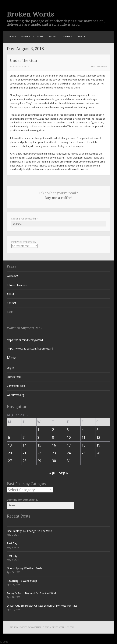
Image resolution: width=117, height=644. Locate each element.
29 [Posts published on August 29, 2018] (39, 461)
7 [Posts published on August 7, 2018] (23, 438)
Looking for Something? (23, 500)
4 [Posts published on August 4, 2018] (83, 430)
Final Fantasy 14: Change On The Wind (29, 531)
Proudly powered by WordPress (25, 627)
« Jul (53, 473)
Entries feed (14, 377)
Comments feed (16, 386)
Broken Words (30, 14)
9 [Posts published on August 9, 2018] (53, 438)
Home (13, 37)
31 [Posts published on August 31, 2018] (69, 461)
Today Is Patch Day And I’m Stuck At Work (32, 593)
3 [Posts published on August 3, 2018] (68, 430)
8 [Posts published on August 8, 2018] (38, 438)
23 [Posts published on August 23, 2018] (54, 453)
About (53, 37)
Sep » (64, 473)
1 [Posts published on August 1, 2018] (38, 430)
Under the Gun (24, 60)
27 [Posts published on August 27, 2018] (10, 461)
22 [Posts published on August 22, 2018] (39, 453)
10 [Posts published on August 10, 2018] (69, 438)
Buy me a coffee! (58, 198)
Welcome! (12, 276)
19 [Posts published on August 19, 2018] (98, 445)
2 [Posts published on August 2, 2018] (53, 430)
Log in (10, 368)
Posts (82, 37)
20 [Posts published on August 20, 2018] (10, 453)
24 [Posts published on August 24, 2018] (69, 453)
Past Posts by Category (24, 242)
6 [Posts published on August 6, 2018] (9, 438)
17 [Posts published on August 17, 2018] (69, 445)
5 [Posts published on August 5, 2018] (97, 430)
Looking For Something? (25, 219)
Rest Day (12, 543)
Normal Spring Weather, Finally (25, 568)
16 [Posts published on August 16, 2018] (54, 445)
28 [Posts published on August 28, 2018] (24, 461)
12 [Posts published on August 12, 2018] (98, 438)
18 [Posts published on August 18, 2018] (83, 445)
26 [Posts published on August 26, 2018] (98, 453)
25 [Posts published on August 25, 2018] (83, 453)
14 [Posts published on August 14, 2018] (24, 445)
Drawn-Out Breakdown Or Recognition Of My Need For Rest (42, 606)
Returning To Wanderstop (22, 581)
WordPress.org (15, 395)
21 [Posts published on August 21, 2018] (24, 453)
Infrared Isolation (32, 37)
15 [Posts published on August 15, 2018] (39, 445)
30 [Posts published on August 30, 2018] (54, 461)
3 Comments (101, 67)
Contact (67, 37)
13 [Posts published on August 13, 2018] (10, 445)
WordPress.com (66, 627)
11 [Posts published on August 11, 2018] (83, 438)
